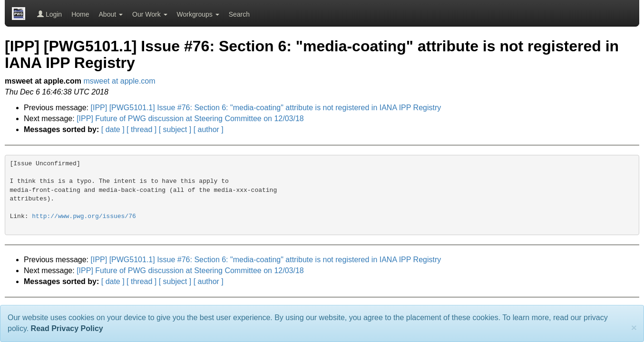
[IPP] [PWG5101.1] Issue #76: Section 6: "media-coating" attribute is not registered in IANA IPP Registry (266, 108)
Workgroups (198, 14)
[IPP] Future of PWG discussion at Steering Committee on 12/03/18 (190, 119)
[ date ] (113, 129)
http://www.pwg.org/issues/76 (84, 216)
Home (80, 14)
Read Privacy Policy (67, 328)
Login (49, 14)
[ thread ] (141, 129)
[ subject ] (175, 129)
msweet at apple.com (119, 81)
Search (239, 14)
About (111, 14)
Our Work (150, 14)
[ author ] (209, 129)
